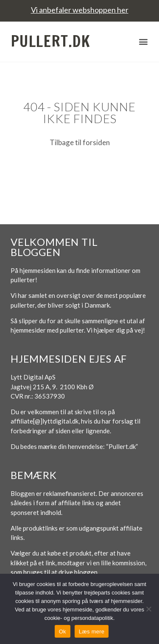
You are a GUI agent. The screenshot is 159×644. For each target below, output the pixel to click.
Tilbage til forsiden (80, 142)
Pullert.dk (50, 41)
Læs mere (92, 632)
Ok (63, 632)
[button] (143, 42)
